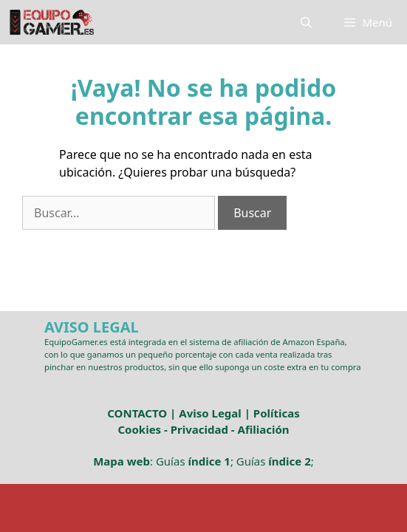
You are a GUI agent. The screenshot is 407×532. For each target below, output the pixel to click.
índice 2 (289, 461)
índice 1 (209, 461)
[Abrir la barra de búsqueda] (306, 22)
